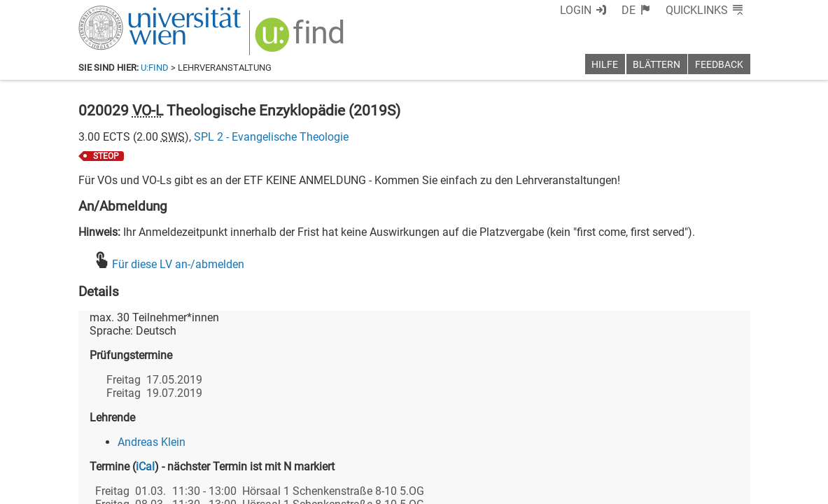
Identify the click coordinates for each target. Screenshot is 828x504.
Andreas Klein (152, 442)
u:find (155, 68)
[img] (301, 40)
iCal (145, 467)
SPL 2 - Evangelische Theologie (271, 137)
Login (576, 10)
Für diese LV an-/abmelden (178, 264)
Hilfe (605, 65)
